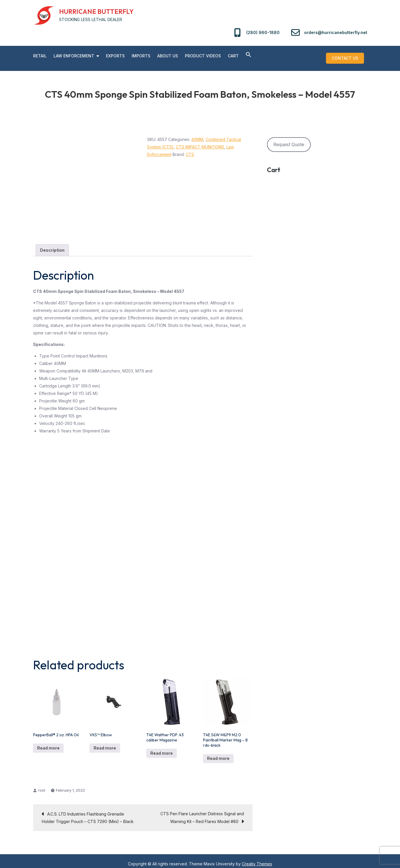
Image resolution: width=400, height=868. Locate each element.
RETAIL (40, 56)
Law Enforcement (74, 56)
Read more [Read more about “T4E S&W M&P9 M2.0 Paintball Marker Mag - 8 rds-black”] (218, 753)
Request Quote (289, 139)
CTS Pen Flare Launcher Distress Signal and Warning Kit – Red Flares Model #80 (202, 812)
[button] (249, 55)
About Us (168, 56)
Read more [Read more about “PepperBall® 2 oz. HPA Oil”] (48, 742)
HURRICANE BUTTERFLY (96, 12)
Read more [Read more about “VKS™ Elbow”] (105, 742)
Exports (115, 56)
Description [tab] (52, 245)
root (42, 785)
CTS (190, 149)
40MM (197, 134)
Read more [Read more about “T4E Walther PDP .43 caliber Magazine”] (162, 748)
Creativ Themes (257, 858)
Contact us (348, 55)
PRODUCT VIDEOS (203, 56)
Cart (233, 56)
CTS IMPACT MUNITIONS (200, 141)
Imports (141, 56)
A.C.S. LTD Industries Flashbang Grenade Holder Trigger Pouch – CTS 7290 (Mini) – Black (88, 812)
